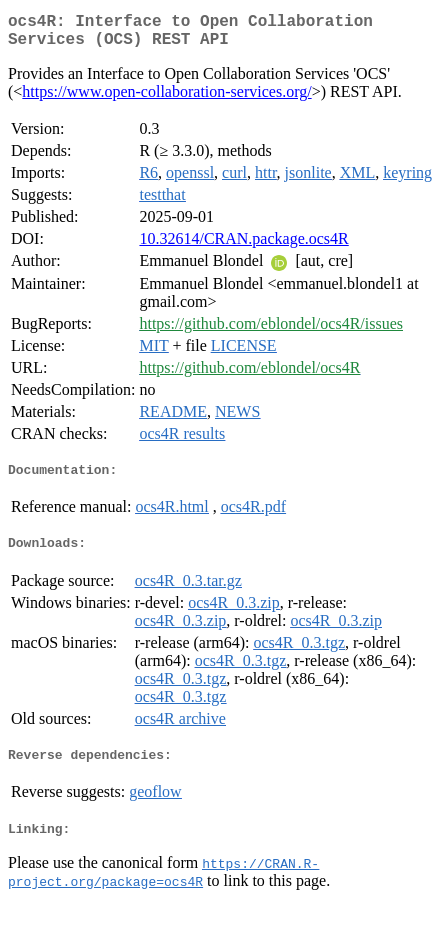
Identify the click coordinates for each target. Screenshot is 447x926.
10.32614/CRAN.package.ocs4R (243, 246)
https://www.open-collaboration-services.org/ (166, 99)
